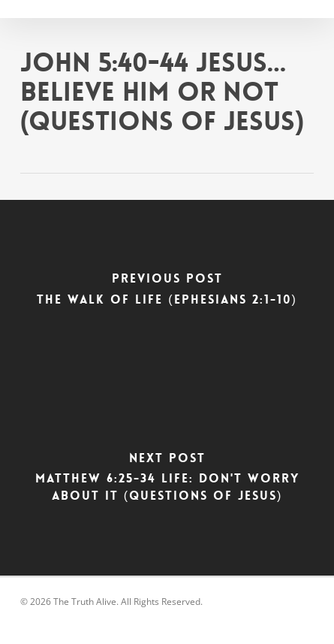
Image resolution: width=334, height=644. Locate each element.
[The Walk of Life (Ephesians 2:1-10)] (167, 294)
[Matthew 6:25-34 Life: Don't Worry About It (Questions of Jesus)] (167, 482)
